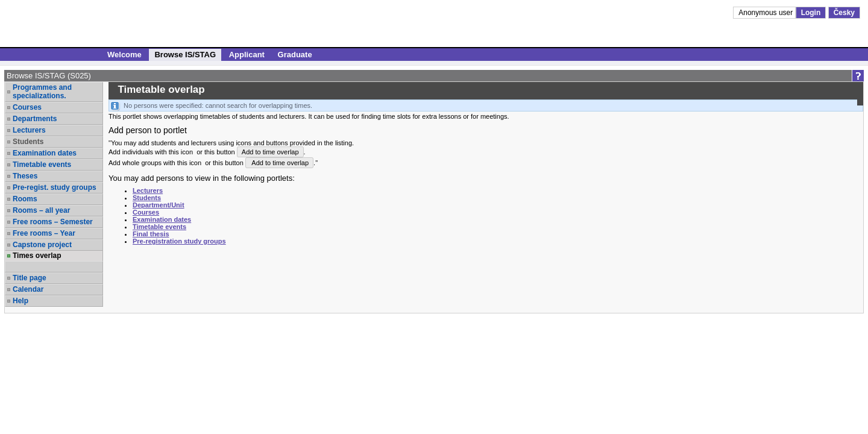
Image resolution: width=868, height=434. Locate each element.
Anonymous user (766, 13)
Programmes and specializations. (42, 92)
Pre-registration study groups (179, 241)
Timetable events (42, 165)
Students (28, 142)
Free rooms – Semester (53, 222)
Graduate (295, 55)
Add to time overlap (270, 152)
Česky (844, 13)
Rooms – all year (41, 210)
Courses (27, 107)
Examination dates (45, 153)
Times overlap (37, 256)
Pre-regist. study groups (55, 187)
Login (811, 13)
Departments (35, 119)
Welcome (124, 55)
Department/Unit (159, 205)
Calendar (28, 289)
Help (20, 301)
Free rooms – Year (44, 233)
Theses (25, 176)
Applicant (247, 55)
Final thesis (151, 234)
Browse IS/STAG (185, 55)
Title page (30, 278)
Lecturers (29, 130)
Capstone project (42, 245)
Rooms (25, 199)
